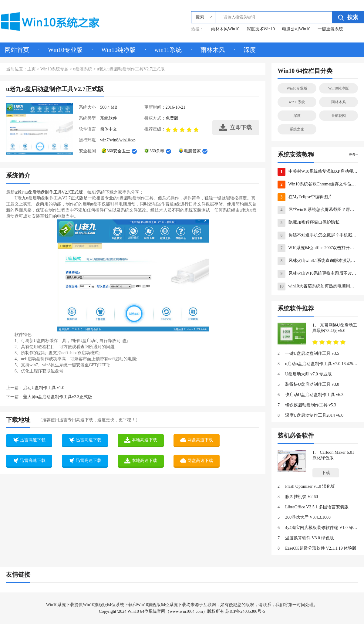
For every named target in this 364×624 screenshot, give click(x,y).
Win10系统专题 (55, 69)
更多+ (353, 154)
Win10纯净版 (119, 50)
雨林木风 (213, 50)
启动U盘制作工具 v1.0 (44, 388)
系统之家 (297, 129)
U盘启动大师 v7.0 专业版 (305, 374)
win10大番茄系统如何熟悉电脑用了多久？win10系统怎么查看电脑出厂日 (318, 287)
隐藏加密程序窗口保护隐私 (308, 223)
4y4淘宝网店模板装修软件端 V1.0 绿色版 (318, 528)
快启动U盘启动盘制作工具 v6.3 (310, 395)
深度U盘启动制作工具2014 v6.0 (310, 415)
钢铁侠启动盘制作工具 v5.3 (307, 405)
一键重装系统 (330, 29)
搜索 (348, 17)
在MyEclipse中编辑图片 (305, 197)
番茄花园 (339, 116)
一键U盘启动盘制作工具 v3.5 (308, 354)
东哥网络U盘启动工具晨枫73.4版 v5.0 (335, 328)
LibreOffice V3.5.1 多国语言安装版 (313, 507)
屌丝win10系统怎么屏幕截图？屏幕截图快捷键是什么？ (318, 210)
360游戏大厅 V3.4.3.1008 (304, 517)
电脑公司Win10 (296, 29)
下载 (326, 473)
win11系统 (168, 50)
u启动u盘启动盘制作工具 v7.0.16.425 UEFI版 (318, 364)
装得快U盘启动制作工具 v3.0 (308, 385)
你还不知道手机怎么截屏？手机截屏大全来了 (318, 236)
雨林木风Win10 (225, 29)
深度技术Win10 (261, 29)
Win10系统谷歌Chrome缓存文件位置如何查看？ (318, 185)
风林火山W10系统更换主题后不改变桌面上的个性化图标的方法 (318, 274)
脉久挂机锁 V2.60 (298, 497)
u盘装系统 (83, 69)
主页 (32, 69)
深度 (250, 50)
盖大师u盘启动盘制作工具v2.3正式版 (58, 397)
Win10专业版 (65, 50)
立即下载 (235, 127)
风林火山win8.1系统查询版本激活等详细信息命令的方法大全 (318, 261)
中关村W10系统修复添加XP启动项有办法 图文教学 (318, 172)
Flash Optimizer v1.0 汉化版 (306, 487)
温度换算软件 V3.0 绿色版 (306, 538)
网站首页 (17, 50)
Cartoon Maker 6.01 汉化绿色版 (333, 455)
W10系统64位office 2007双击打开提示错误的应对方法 (318, 248)
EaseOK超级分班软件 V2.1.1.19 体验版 (317, 548)
